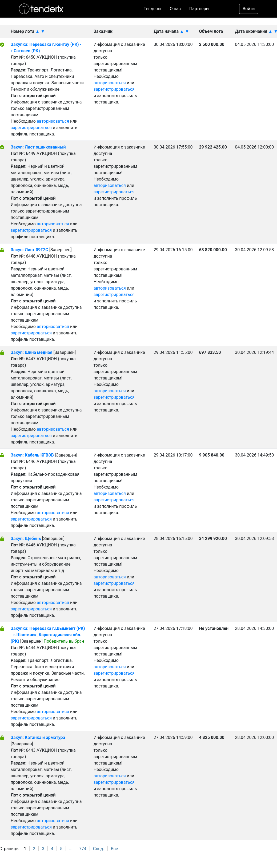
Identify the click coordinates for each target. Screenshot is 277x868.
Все (115, 849)
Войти (249, 9)
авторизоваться (53, 121)
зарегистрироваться (31, 128)
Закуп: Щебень (26, 539)
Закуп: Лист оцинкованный (38, 147)
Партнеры (199, 9)
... (71, 849)
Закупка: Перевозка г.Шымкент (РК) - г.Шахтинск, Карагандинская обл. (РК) (48, 635)
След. (99, 849)
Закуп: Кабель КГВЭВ (32, 455)
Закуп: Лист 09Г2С (30, 250)
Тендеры (152, 9)
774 (83, 849)
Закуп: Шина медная (32, 352)
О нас (175, 9)
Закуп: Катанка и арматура (38, 737)
